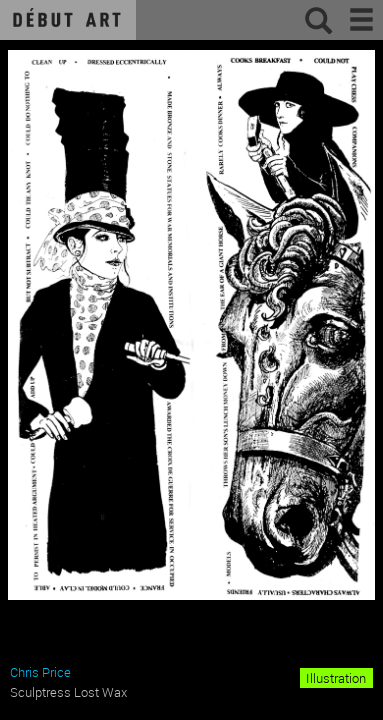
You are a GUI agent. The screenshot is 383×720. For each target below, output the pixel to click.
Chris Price (40, 672)
